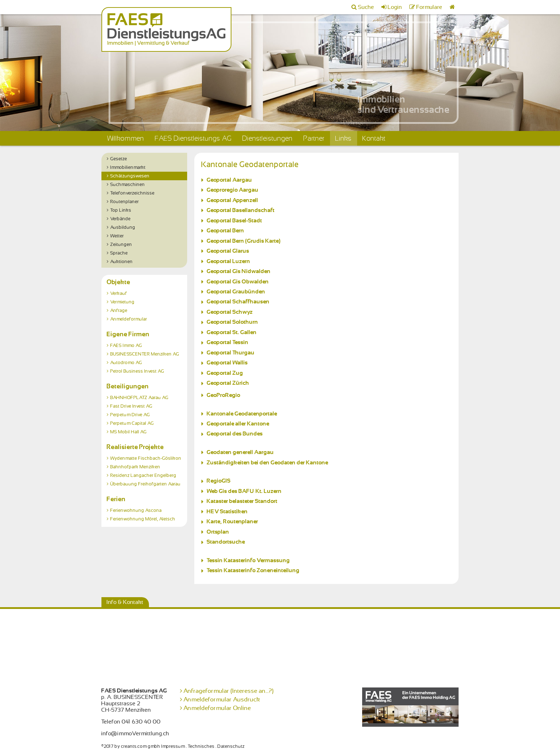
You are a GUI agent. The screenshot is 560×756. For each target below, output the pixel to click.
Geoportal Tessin (228, 342)
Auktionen (122, 262)
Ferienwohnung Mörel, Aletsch (143, 519)
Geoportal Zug (225, 373)
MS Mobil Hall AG (129, 432)
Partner (314, 138)
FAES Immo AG (126, 346)
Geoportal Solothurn (232, 322)
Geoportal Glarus (228, 251)
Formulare (429, 7)
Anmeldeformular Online (217, 708)
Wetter (117, 236)
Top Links (121, 210)
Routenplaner (125, 202)
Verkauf (119, 293)
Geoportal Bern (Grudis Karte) (244, 241)
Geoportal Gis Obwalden (238, 282)
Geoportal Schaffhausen (238, 302)
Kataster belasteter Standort (242, 501)
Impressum (173, 746)
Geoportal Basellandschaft (241, 210)
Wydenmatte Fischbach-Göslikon (146, 458)
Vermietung (122, 302)
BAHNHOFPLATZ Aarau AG (139, 398)
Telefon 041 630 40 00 (131, 722)
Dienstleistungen (268, 138)
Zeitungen (121, 245)
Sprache (119, 253)
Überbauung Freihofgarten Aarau (146, 484)
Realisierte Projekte (135, 447)
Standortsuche (226, 542)
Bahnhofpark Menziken (135, 467)
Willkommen (126, 138)
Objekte (119, 282)
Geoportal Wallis (227, 363)
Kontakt (374, 138)
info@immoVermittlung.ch (135, 734)
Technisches (201, 746)
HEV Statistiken (227, 511)
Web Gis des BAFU (231, 491)
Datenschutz (231, 746)
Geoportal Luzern (229, 261)
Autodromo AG (126, 363)
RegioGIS (219, 481)
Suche (366, 7)
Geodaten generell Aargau (240, 452)
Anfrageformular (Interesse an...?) (229, 691)
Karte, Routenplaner (232, 521)
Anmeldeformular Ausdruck (222, 699)
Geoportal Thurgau (231, 353)
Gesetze (119, 159)
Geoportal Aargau (229, 180)
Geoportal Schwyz (230, 312)
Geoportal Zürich (228, 383)
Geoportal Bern (226, 231)
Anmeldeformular (129, 319)
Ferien (116, 499)
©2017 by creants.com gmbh (131, 746)
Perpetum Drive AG (130, 415)
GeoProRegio (224, 395)
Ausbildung (123, 227)
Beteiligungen (128, 386)
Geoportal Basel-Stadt (234, 221)
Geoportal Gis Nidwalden (239, 271)
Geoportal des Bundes (235, 434)
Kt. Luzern (268, 491)
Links (344, 138)
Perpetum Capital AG (132, 423)
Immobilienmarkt (128, 167)
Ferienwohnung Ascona (136, 510)
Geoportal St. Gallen (232, 332)
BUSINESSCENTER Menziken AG (145, 354)
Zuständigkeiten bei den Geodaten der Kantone (267, 463)
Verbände (121, 219)
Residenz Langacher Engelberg (143, 475)
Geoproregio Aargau (233, 190)
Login (395, 7)
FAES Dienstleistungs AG (193, 138)
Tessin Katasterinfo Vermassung (248, 560)
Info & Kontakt (125, 602)
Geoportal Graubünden (236, 292)
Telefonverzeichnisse (132, 193)
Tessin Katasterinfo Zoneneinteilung (253, 570)
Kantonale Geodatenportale (242, 414)
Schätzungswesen (130, 176)
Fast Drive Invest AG (131, 406)
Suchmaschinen (128, 185)
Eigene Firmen (128, 334)
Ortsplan (218, 532)
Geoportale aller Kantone (238, 424)
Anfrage (119, 311)
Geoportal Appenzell (234, 200)
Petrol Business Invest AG (137, 371)
